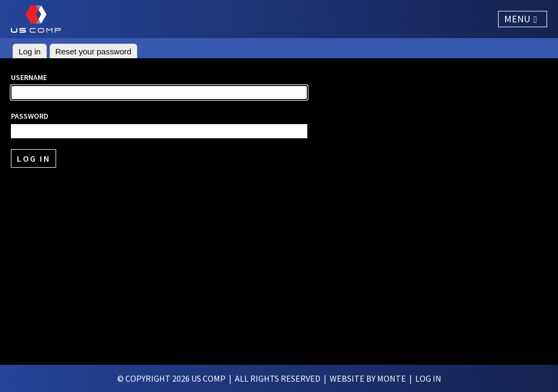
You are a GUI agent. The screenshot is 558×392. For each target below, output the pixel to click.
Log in (30, 52)
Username (29, 77)
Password (30, 116)
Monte (392, 378)
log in (428, 378)
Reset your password (94, 52)
